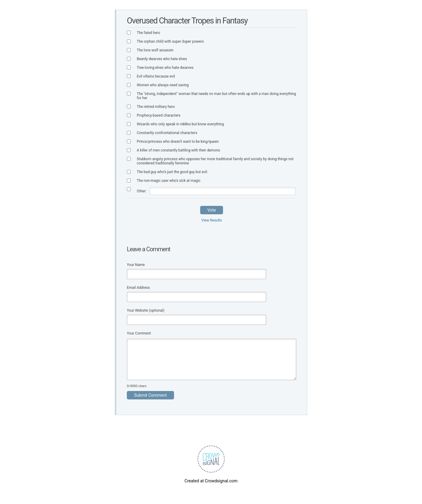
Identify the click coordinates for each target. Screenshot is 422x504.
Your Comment (139, 333)
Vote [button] (212, 210)
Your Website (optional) (146, 310)
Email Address (138, 288)
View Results (212, 220)
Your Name (136, 265)
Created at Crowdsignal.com (211, 481)
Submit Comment (150, 395)
